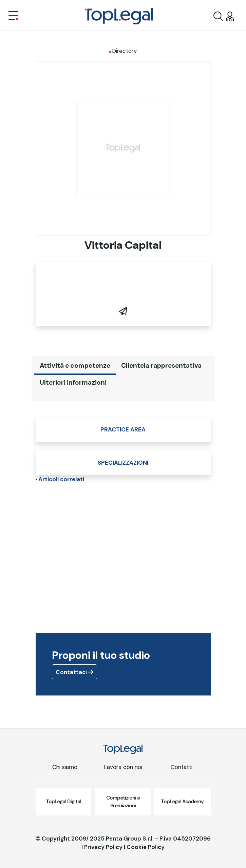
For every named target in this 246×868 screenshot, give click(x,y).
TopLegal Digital (63, 802)
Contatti (182, 767)
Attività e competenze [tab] (75, 366)
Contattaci (74, 672)
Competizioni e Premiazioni (123, 802)
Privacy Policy (103, 847)
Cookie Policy (146, 847)
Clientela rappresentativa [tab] (161, 366)
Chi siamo (65, 767)
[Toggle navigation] (13, 16)
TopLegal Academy (182, 802)
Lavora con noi (123, 767)
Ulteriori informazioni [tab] (73, 382)
